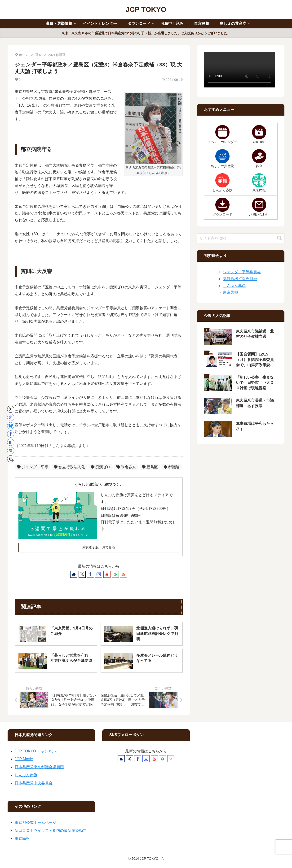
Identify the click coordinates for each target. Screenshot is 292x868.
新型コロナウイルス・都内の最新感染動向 (51, 831)
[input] (241, 238)
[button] (11, 459)
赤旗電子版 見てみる (99, 547)
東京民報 (230, 292)
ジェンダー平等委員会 (242, 272)
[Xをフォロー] (82, 574)
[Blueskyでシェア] (11, 426)
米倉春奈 (126, 467)
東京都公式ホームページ (35, 822)
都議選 (172, 467)
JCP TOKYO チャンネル (35, 751)
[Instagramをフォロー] (99, 574)
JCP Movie (24, 759)
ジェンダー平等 (33, 467)
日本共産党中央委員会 (34, 783)
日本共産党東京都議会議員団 (39, 767)
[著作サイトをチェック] (74, 574)
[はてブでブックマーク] (11, 442)
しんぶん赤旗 (234, 286)
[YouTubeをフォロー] (107, 574)
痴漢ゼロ (101, 467)
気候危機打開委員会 (240, 279)
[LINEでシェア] (11, 451)
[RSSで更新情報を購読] (124, 574)
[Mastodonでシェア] (11, 417)
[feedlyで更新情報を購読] (115, 574)
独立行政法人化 (69, 467)
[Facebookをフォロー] (90, 574)
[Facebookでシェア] (11, 434)
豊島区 (150, 467)
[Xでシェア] (11, 409)
